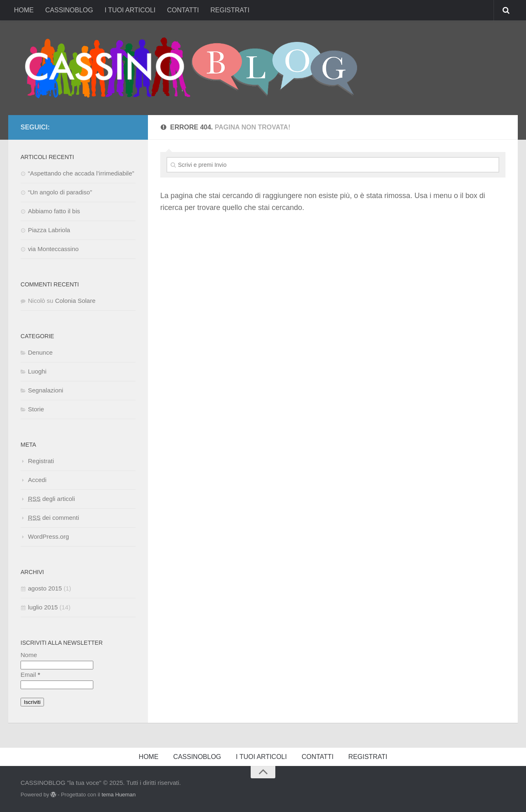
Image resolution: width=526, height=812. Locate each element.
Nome (29, 655)
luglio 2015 (43, 607)
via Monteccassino (53, 249)
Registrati (41, 461)
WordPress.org (48, 536)
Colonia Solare (75, 301)
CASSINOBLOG (69, 10)
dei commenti (53, 518)
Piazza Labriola (49, 230)
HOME (24, 10)
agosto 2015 (45, 588)
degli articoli (51, 499)
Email (30, 675)
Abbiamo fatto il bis (54, 211)
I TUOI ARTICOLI (130, 10)
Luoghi (37, 371)
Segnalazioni (46, 390)
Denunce (40, 352)
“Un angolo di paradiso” (60, 192)
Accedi (37, 480)
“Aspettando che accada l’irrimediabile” (81, 173)
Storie (36, 409)
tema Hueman (119, 795)
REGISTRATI (230, 10)
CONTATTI (183, 10)
